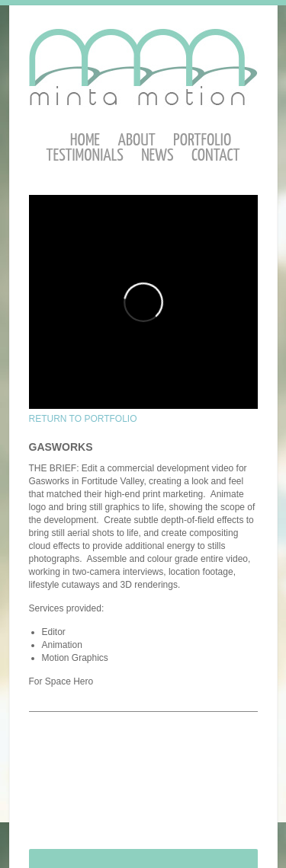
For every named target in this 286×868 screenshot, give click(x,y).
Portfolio (202, 140)
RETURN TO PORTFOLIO (83, 419)
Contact (216, 156)
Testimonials (85, 156)
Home (85, 140)
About (136, 140)
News (157, 156)
